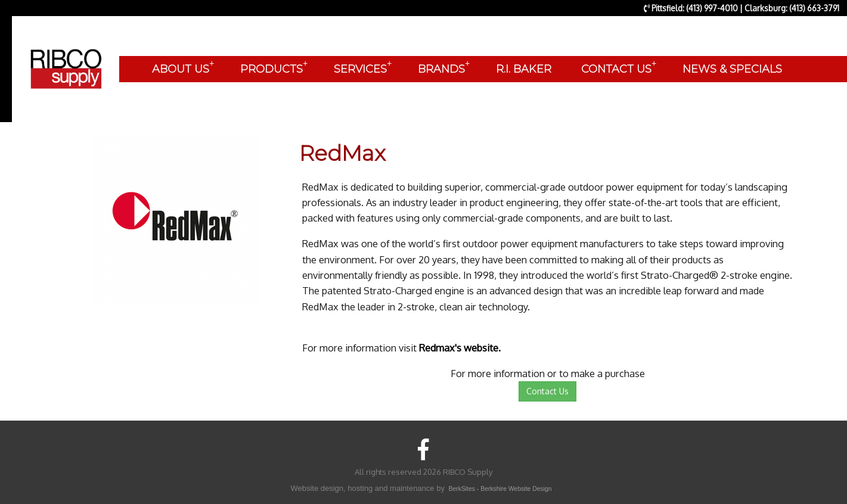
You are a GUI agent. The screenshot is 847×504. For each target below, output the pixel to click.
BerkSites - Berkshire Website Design (500, 489)
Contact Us (547, 391)
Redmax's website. (460, 348)
